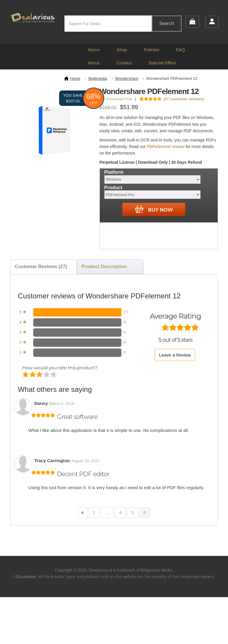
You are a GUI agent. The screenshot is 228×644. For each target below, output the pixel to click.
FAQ (180, 50)
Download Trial (117, 99)
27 (126, 312)
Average (40, 375)
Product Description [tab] (104, 267)
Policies (152, 50)
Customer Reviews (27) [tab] (41, 267)
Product (113, 187)
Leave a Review (175, 355)
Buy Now (154, 209)
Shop (122, 50)
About (94, 63)
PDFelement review (166, 147)
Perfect (54, 375)
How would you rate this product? (60, 368)
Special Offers (162, 63)
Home (94, 50)
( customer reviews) (184, 99)
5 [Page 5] (132, 512)
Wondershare (127, 78)
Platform (114, 172)
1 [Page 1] (94, 512)
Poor (26, 375)
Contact (124, 63)
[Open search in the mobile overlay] (123, 24)
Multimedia (98, 78)
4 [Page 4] (120, 512)
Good (47, 375)
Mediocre (33, 375)
